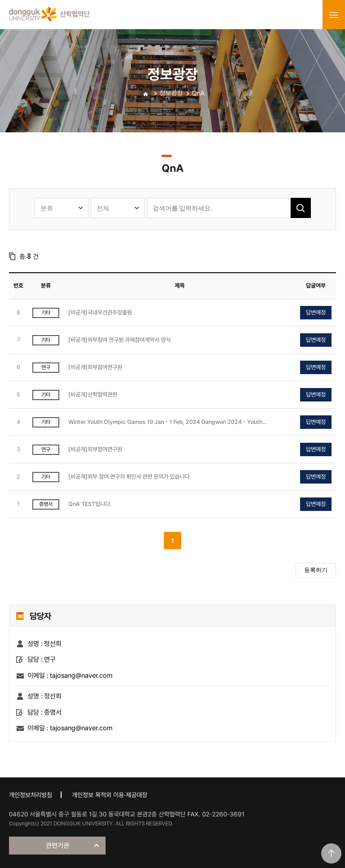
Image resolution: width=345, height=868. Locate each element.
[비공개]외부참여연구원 (95, 367)
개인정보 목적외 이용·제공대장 (110, 795)
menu (334, 15)
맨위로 (331, 853)
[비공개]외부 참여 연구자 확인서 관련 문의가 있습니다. (130, 477)
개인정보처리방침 (31, 795)
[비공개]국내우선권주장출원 (100, 312)
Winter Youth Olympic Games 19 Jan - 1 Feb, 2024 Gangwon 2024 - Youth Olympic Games (165, 422)
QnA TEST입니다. (90, 504)
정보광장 (171, 93)
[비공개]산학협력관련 (93, 395)
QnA (198, 93)
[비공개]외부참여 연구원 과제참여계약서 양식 (119, 340)
